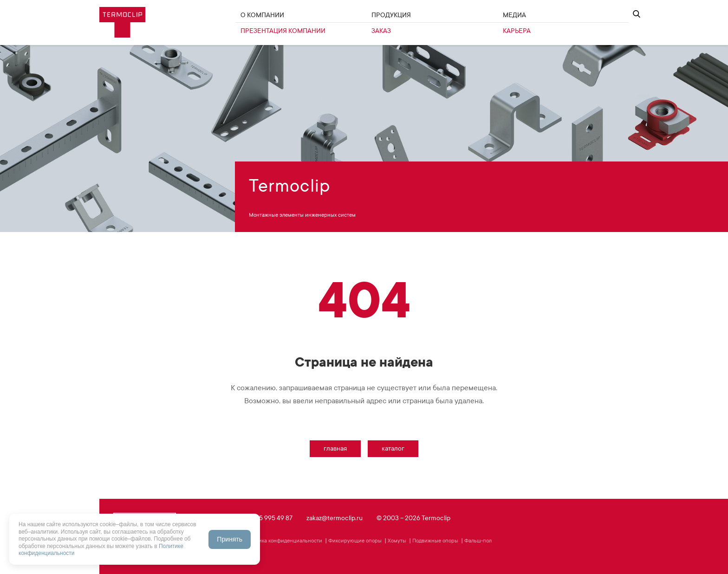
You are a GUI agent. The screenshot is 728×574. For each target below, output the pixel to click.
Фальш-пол (478, 541)
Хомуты (397, 541)
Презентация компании (283, 31)
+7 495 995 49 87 (268, 518)
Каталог (393, 448)
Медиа (514, 15)
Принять (230, 539)
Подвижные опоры (435, 541)
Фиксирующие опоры (355, 541)
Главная (335, 448)
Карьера (517, 31)
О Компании (262, 15)
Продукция (391, 15)
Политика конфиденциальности (283, 541)
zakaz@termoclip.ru (335, 518)
